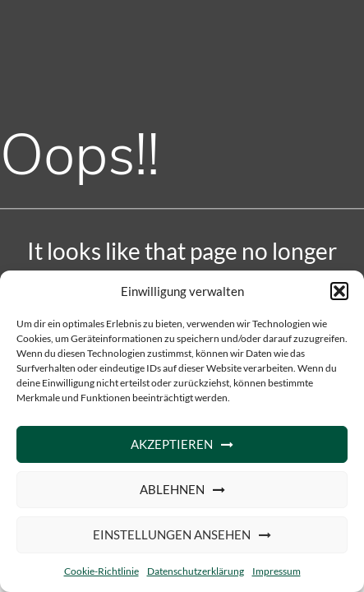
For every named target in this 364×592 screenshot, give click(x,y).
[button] (339, 291)
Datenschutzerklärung (196, 571)
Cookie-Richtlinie (101, 571)
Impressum (276, 571)
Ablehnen (172, 489)
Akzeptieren (172, 444)
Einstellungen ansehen (172, 534)
